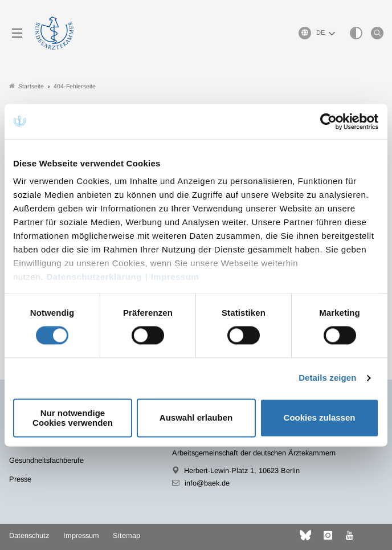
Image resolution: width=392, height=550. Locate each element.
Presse (20, 479)
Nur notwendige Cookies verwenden (73, 418)
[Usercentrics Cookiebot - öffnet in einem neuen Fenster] (329, 121)
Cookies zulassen (320, 418)
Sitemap (126, 535)
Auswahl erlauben (196, 418)
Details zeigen (327, 378)
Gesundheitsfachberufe (46, 460)
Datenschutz (29, 535)
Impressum (175, 277)
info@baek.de (207, 483)
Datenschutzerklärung (94, 277)
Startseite (26, 86)
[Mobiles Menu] (17, 33)
